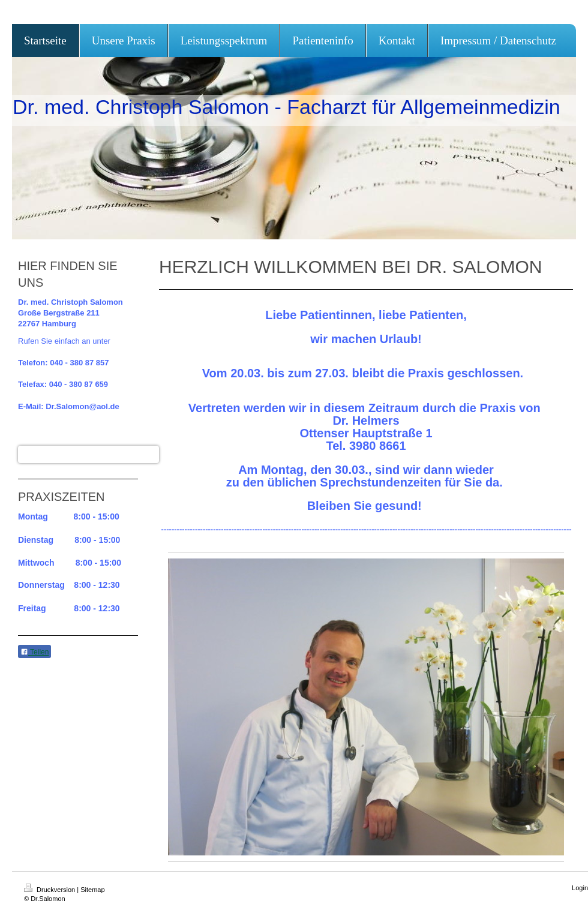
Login (580, 888)
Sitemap (92, 890)
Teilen (34, 652)
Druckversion (50, 890)
